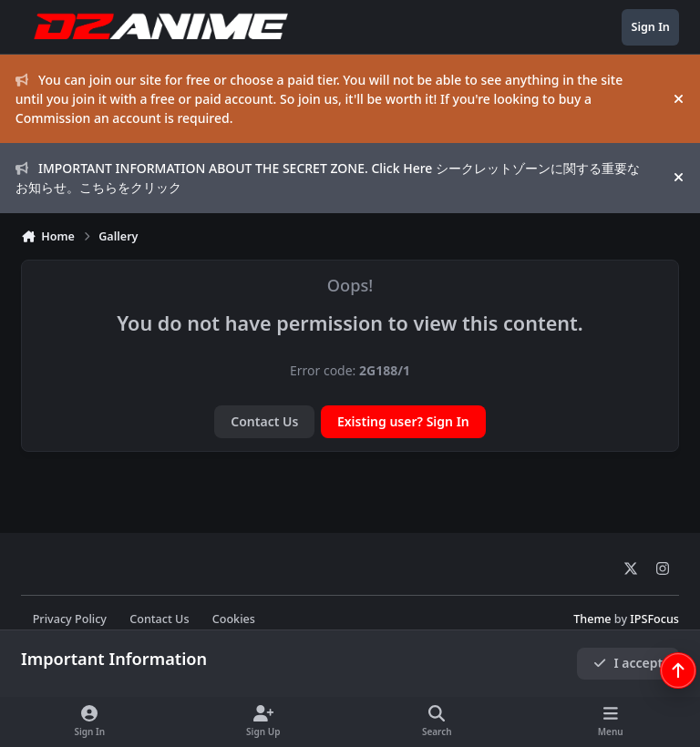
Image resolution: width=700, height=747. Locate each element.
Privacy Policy (70, 619)
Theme (592, 619)
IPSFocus (654, 619)
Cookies (234, 619)
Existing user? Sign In (403, 421)
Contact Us (264, 421)
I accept (628, 663)
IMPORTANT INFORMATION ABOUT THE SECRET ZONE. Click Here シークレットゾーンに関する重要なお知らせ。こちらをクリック (328, 178)
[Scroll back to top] (678, 670)
